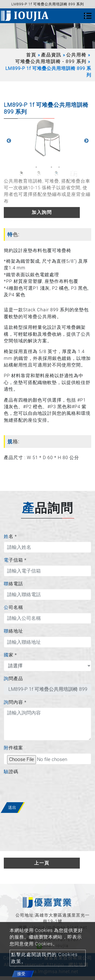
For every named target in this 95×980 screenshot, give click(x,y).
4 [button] (59, 167)
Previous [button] (9, 141)
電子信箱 (15, 560)
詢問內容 (15, 702)
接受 (21, 974)
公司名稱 (13, 607)
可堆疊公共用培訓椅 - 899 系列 (51, 62)
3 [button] (51, 167)
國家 (10, 655)
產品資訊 (51, 55)
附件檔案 (13, 748)
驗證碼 (11, 772)
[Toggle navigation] (88, 16)
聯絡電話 (13, 584)
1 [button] (36, 167)
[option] (48, 138)
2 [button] (44, 167)
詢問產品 (13, 679)
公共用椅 (76, 55)
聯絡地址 (13, 631)
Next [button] (86, 141)
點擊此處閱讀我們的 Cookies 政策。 (44, 958)
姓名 (10, 536)
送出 (12, 807)
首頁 (31, 55)
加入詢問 (42, 212)
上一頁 (42, 863)
